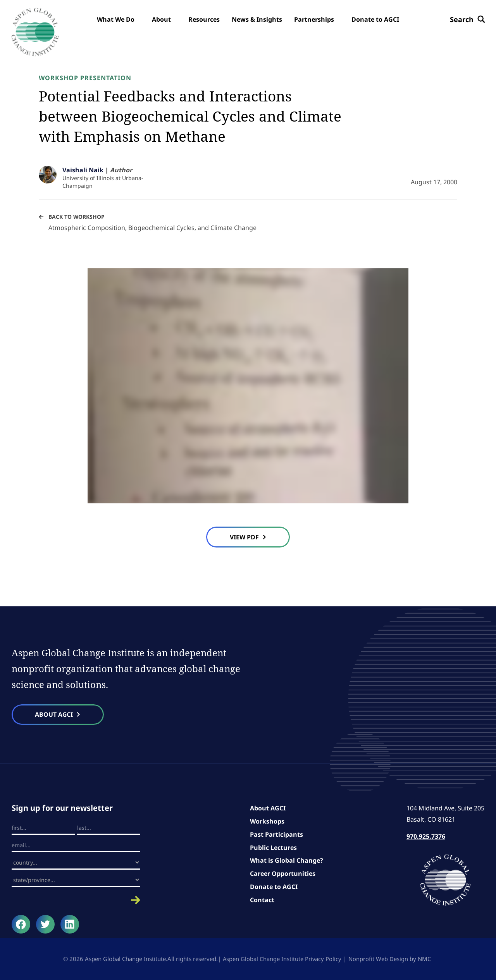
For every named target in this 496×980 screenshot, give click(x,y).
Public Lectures (273, 848)
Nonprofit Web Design (379, 959)
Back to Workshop (77, 217)
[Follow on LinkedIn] (70, 925)
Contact (262, 900)
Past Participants (276, 835)
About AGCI (268, 808)
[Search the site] (467, 19)
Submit (76, 900)
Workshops (267, 822)
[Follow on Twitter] (45, 925)
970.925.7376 (426, 837)
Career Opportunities (283, 874)
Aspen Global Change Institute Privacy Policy (282, 959)
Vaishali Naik (83, 170)
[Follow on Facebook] (21, 925)
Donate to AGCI (274, 887)
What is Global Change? (287, 861)
